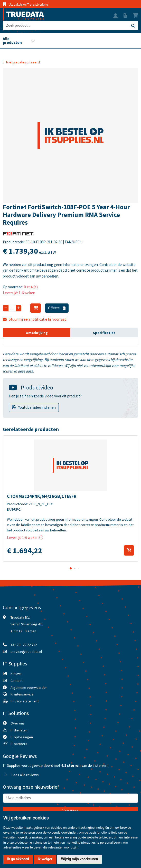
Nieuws (16, 674)
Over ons (18, 723)
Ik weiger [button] (45, 859)
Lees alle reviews (21, 775)
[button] (116, 16)
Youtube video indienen (37, 407)
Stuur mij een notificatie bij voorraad (35, 319)
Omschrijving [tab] (37, 333)
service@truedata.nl (26, 652)
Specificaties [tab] (104, 333)
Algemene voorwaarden (29, 688)
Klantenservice (22, 694)
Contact (17, 681)
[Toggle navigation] (19, 41)
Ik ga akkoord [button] (18, 859)
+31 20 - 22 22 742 (24, 645)
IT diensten (19, 730)
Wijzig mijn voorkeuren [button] (80, 859)
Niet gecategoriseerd (23, 62)
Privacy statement (25, 701)
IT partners (19, 744)
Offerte (57, 308)
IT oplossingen (22, 737)
